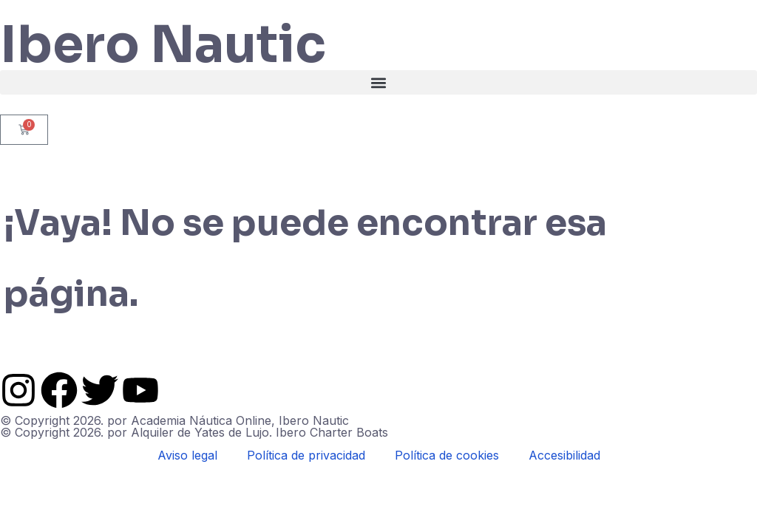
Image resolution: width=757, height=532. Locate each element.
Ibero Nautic (163, 45)
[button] (378, 82)
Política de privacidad (306, 455)
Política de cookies (447, 455)
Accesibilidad (564, 455)
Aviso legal (187, 455)
